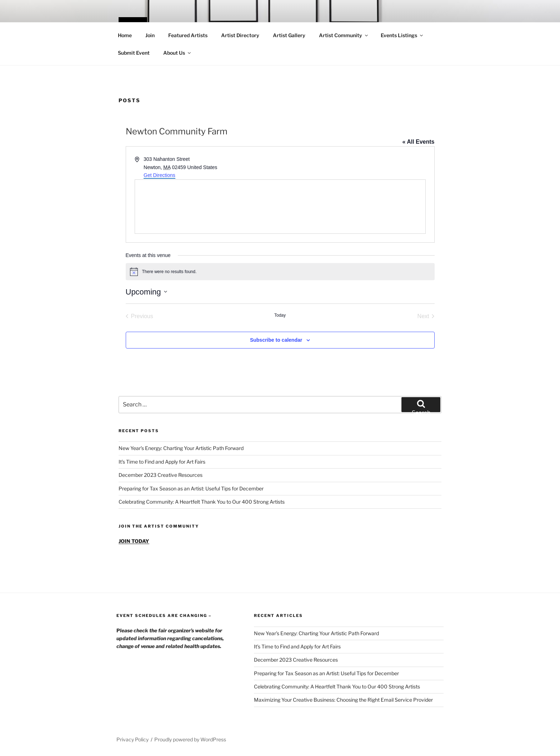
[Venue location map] (280, 207)
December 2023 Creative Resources (161, 475)
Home (125, 35)
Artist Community (344, 35)
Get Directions (159, 175)
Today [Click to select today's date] (280, 315)
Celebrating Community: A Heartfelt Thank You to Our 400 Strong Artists (202, 502)
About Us (177, 53)
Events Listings (402, 35)
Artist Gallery (289, 35)
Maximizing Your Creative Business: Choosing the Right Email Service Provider (343, 700)
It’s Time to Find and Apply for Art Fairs (162, 462)
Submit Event (134, 53)
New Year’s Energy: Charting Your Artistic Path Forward (181, 448)
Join (150, 35)
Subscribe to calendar (276, 340)
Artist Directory (240, 35)
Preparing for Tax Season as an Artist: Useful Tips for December (191, 488)
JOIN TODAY (134, 541)
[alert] (280, 272)
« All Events (418, 142)
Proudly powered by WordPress (190, 739)
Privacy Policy (132, 739)
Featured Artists (188, 35)
